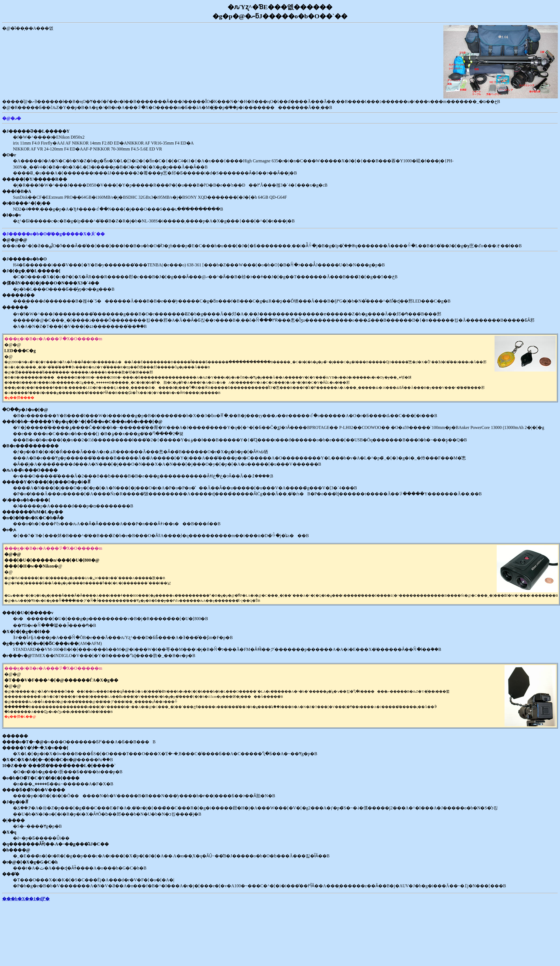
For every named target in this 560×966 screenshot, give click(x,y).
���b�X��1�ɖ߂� (26, 899)
